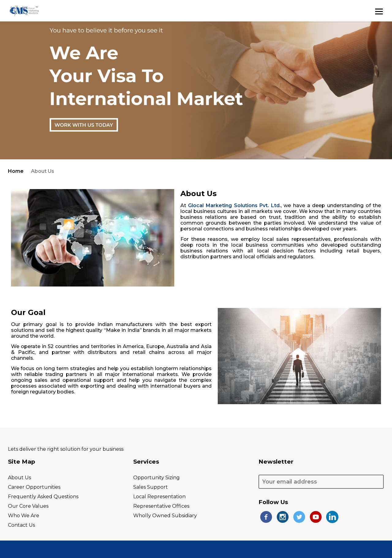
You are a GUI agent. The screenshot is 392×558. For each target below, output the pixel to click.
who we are (24, 516)
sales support (151, 487)
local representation (159, 497)
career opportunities (34, 487)
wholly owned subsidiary (165, 516)
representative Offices (161, 506)
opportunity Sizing (156, 478)
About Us (19, 478)
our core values (28, 506)
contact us (21, 525)
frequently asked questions (43, 497)
